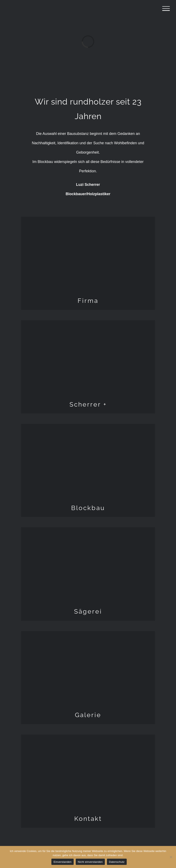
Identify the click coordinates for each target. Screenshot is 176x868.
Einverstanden (62, 862)
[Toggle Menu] (166, 9)
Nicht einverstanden (90, 862)
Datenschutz (117, 862)
